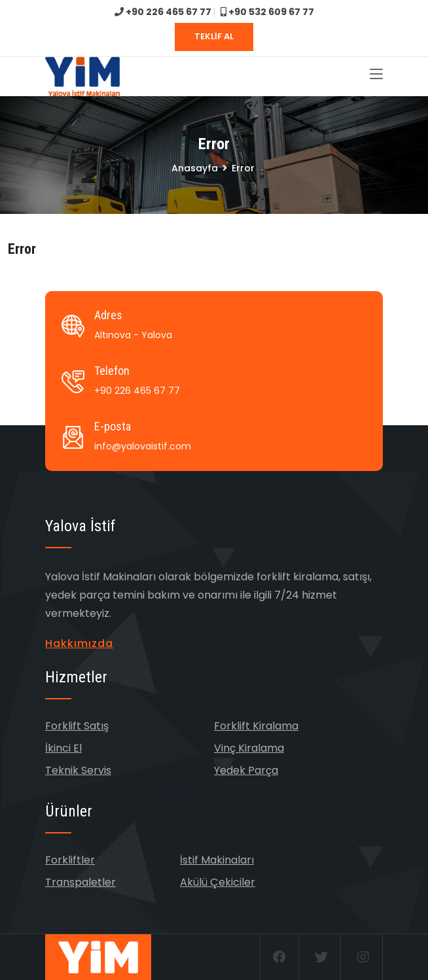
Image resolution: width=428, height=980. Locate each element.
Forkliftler (70, 860)
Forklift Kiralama (256, 726)
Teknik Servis (78, 770)
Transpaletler (80, 882)
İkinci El (63, 748)
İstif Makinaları (217, 860)
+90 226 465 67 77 (163, 12)
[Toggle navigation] (376, 75)
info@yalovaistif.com (143, 446)
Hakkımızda (79, 643)
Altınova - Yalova (133, 335)
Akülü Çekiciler (218, 882)
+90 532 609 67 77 (267, 12)
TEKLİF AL (214, 36)
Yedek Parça (246, 770)
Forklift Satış (77, 726)
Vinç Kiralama (249, 748)
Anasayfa (195, 168)
